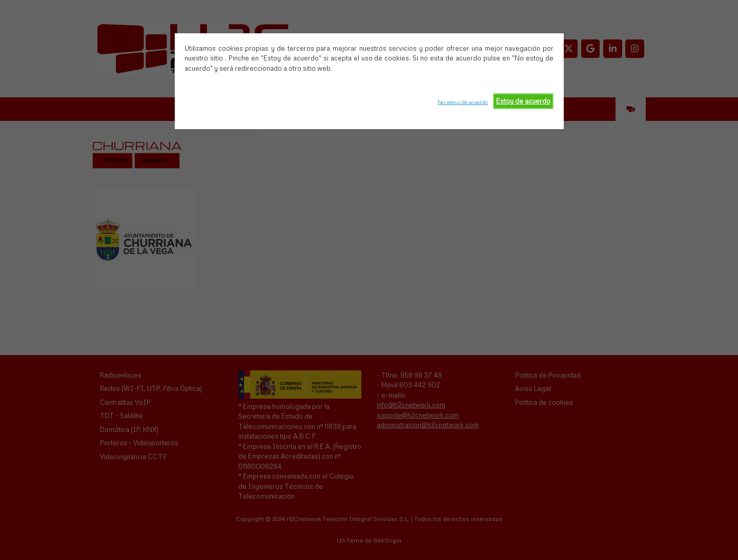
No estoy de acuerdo (463, 102)
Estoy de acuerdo (523, 101)
